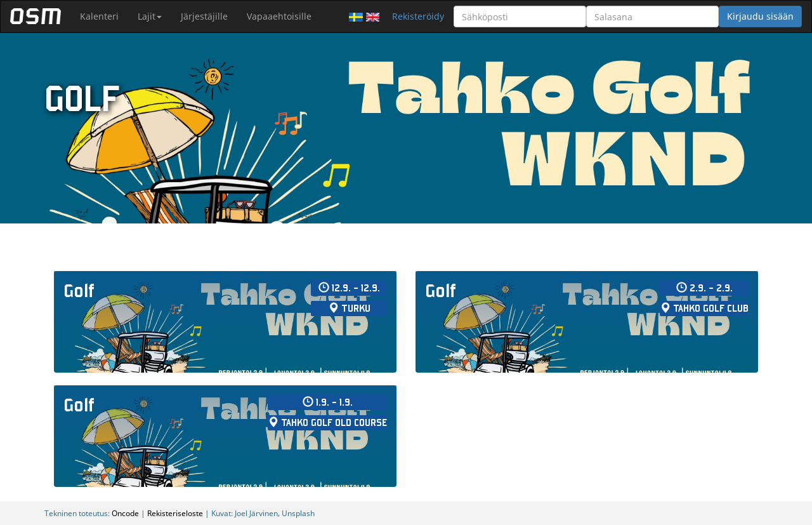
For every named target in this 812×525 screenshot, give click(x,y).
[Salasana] (652, 17)
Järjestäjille (204, 16)
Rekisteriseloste (175, 513)
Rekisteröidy (418, 16)
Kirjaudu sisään (760, 16)
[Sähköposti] (520, 17)
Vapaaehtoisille (279, 16)
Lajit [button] (150, 16)
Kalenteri (99, 16)
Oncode (125, 513)
